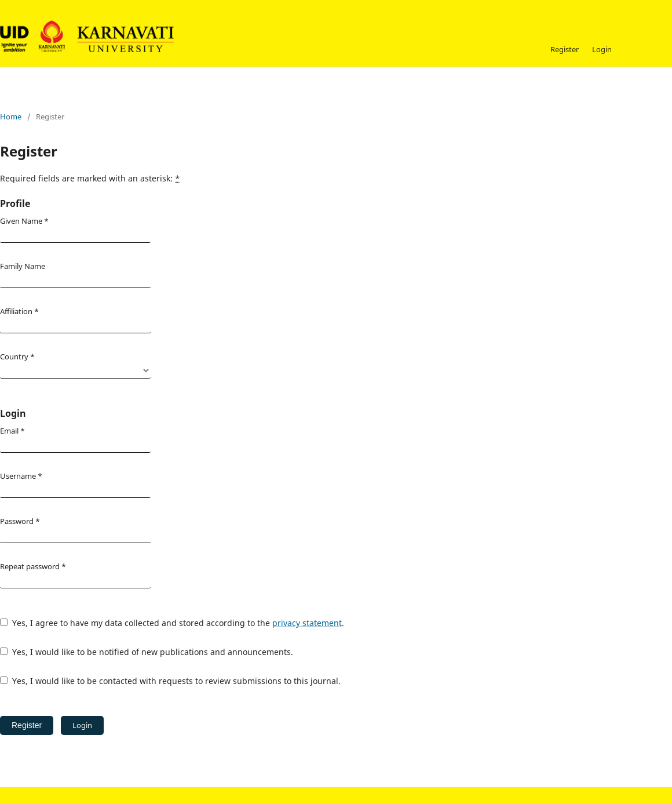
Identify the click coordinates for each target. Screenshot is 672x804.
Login (602, 49)
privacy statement (307, 623)
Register (565, 49)
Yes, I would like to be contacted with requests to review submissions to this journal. (170, 681)
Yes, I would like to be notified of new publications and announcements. (147, 652)
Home (11, 117)
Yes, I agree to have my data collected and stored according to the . (172, 623)
